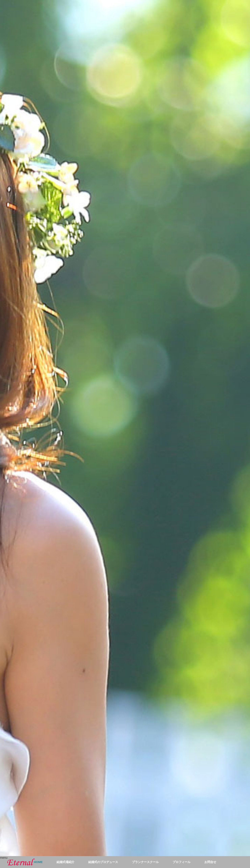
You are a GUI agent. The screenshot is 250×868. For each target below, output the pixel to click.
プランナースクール (145, 862)
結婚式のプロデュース (103, 862)
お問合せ (210, 862)
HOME (38, 862)
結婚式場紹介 (65, 862)
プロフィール (182, 862)
